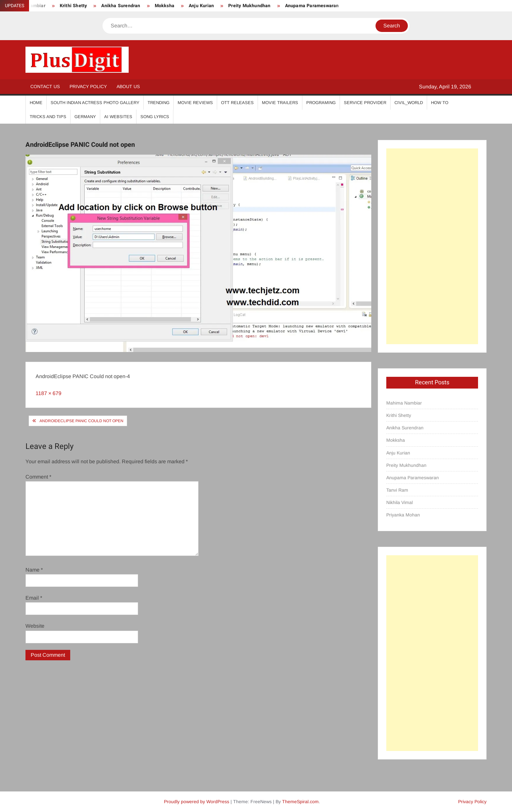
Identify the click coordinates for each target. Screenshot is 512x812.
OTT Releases (237, 103)
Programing (321, 103)
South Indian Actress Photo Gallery (95, 103)
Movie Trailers (280, 103)
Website (35, 626)
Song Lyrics (155, 117)
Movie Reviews (195, 103)
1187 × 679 (48, 393)
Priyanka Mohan (403, 515)
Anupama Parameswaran (312, 6)
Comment (38, 477)
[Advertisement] (432, 246)
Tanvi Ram (397, 490)
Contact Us (45, 86)
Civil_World (409, 103)
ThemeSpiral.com (300, 802)
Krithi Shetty (73, 6)
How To (440, 103)
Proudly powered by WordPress (197, 802)
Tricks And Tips (48, 117)
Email (34, 598)
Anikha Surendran (121, 6)
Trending (159, 103)
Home (36, 103)
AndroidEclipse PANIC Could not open (81, 421)
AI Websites (118, 117)
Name (34, 570)
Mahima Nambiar (404, 403)
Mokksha (165, 6)
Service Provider (365, 103)
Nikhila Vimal (400, 502)
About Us (128, 86)
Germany (85, 117)
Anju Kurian (201, 6)
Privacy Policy (88, 86)
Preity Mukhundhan (249, 6)
